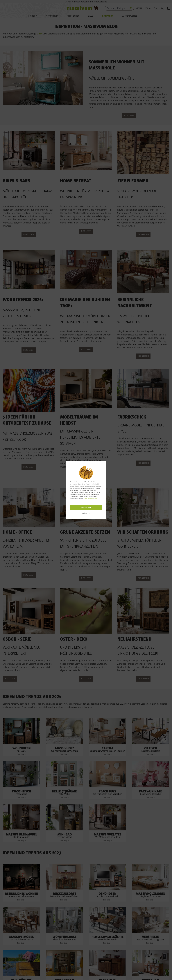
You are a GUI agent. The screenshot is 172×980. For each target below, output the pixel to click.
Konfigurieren (86, 513)
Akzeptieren (86, 508)
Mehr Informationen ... (91, 499)
